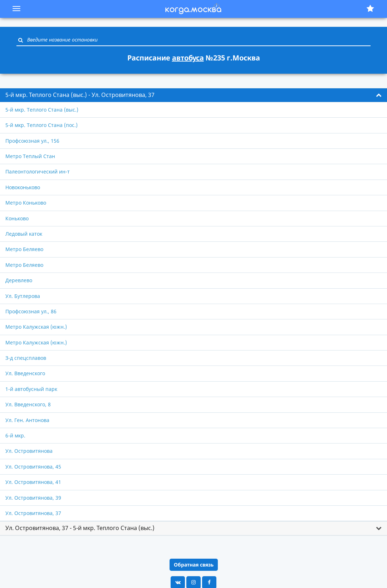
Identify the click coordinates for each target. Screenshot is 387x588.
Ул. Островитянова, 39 (33, 498)
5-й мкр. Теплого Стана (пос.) (41, 125)
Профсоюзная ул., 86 (31, 311)
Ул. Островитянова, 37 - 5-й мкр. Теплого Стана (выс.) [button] (80, 528)
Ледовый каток (24, 234)
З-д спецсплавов (26, 358)
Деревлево (19, 280)
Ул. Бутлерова (23, 296)
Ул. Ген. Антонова (27, 420)
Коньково (17, 218)
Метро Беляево (24, 249)
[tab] (193, 95)
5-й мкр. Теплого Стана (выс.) (42, 110)
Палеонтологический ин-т (38, 171)
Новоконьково (23, 187)
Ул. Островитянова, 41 (33, 482)
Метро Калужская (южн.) (36, 327)
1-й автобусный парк (31, 389)
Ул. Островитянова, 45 (33, 467)
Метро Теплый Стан (30, 156)
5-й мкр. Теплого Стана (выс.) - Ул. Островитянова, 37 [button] (80, 95)
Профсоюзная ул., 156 (32, 141)
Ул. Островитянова (29, 451)
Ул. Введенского (25, 373)
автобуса (188, 58)
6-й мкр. (15, 435)
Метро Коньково (26, 203)
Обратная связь (194, 565)
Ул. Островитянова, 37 (33, 513)
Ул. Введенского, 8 (28, 404)
